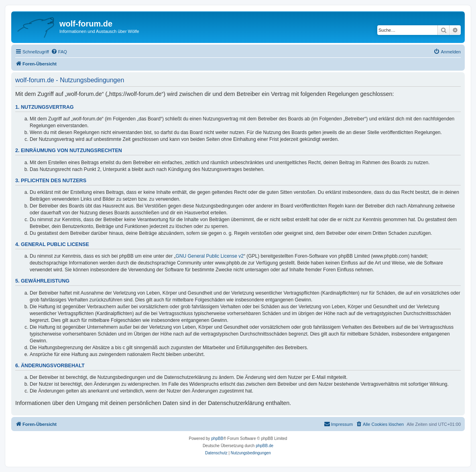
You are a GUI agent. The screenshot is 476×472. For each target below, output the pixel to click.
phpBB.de (264, 446)
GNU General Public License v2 (210, 256)
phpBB (217, 438)
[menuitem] (59, 52)
